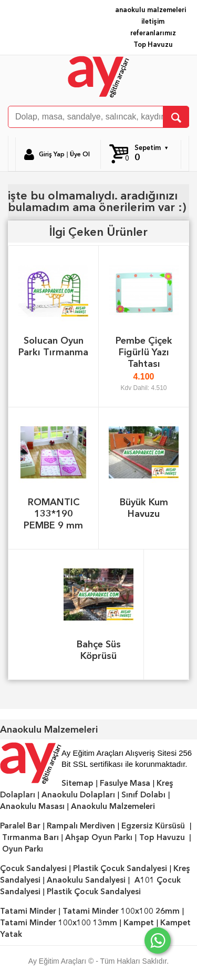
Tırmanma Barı (30, 837)
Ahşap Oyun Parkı (99, 837)
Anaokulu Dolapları (78, 795)
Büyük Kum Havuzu (144, 508)
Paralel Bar (20, 826)
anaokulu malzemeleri (151, 10)
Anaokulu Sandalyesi (86, 880)
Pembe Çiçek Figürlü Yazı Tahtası (144, 352)
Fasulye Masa (125, 783)
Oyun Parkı (23, 849)
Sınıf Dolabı (143, 795)
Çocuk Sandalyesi (33, 868)
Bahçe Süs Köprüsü (99, 650)
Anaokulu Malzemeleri (113, 806)
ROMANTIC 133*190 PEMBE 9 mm (53, 513)
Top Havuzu (153, 44)
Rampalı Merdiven (81, 826)
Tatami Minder (28, 911)
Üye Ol (80, 154)
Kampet (139, 923)
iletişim (153, 21)
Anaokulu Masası (32, 806)
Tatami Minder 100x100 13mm (59, 923)
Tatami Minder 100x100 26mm (121, 911)
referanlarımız (153, 33)
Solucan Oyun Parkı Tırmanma (53, 346)
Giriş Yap (52, 154)
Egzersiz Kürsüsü (153, 826)
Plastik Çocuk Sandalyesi (120, 868)
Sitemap (77, 783)
